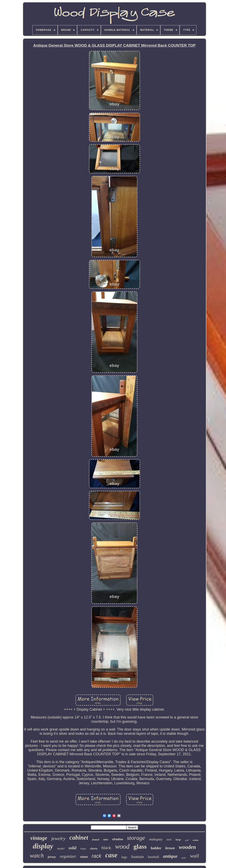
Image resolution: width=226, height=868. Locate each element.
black (106, 848)
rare (106, 840)
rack (97, 856)
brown (170, 848)
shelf (169, 840)
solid (72, 848)
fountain (138, 857)
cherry (94, 849)
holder (156, 848)
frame (83, 849)
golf (187, 840)
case (111, 855)
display (43, 846)
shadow (118, 840)
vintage (39, 838)
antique (170, 856)
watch (37, 856)
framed (96, 840)
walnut (196, 840)
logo (124, 857)
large (178, 840)
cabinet (79, 838)
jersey (52, 857)
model (61, 848)
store (84, 857)
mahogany (156, 839)
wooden (187, 847)
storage (136, 838)
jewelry (58, 838)
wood (122, 846)
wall (195, 856)
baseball (153, 857)
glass (140, 846)
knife (184, 858)
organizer (68, 856)
